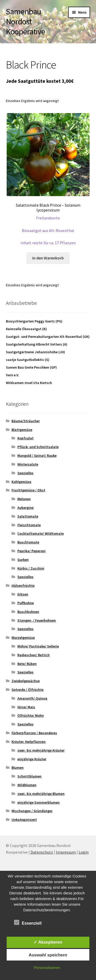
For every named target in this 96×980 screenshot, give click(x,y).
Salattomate (28, 516)
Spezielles (25, 473)
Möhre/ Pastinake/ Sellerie (38, 646)
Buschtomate (28, 542)
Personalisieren (47, 968)
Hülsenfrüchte (23, 585)
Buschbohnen (28, 612)
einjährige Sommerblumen (39, 802)
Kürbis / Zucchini (31, 568)
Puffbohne (26, 603)
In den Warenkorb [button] (48, 258)
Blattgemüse (22, 430)
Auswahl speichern (48, 955)
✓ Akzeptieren (48, 942)
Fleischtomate (29, 525)
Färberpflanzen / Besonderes (34, 733)
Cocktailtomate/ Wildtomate (41, 533)
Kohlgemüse (21, 482)
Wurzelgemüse (23, 638)
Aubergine (25, 508)
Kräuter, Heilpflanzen (29, 742)
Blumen (18, 767)
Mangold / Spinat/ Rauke (37, 456)
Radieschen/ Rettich (34, 655)
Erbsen (23, 594)
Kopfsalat (25, 438)
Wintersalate (28, 464)
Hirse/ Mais (26, 707)
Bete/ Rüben (27, 664)
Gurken (23, 560)
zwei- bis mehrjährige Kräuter (41, 750)
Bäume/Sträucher (26, 421)
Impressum (66, 852)
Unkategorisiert (24, 820)
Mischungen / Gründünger (32, 811)
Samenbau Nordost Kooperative (25, 22)
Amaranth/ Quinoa (32, 698)
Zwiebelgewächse (26, 681)
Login (84, 852)
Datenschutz (42, 852)
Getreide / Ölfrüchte (28, 690)
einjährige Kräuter (32, 759)
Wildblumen (27, 785)
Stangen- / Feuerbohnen (37, 620)
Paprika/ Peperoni (31, 551)
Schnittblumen (29, 776)
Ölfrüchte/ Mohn (31, 715)
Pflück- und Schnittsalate (38, 447)
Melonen (24, 499)
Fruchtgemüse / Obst (28, 490)
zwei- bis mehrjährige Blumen (41, 794)
